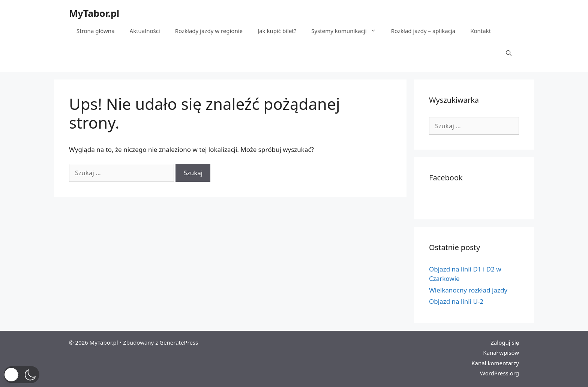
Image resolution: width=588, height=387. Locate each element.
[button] (22, 375)
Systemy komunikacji (347, 31)
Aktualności (145, 31)
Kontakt (481, 31)
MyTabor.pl (94, 13)
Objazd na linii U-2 (456, 301)
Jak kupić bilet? (277, 31)
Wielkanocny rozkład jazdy (468, 290)
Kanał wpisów (501, 352)
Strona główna (96, 31)
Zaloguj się (505, 342)
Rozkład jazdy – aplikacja (423, 31)
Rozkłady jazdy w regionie (209, 31)
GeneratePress (179, 342)
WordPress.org (499, 373)
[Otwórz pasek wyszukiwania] (509, 53)
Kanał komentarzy (495, 363)
